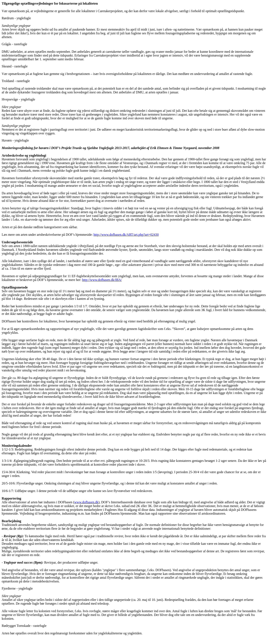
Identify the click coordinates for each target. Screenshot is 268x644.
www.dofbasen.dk (86, 502)
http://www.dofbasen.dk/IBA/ (102, 280)
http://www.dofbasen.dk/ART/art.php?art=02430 (126, 235)
